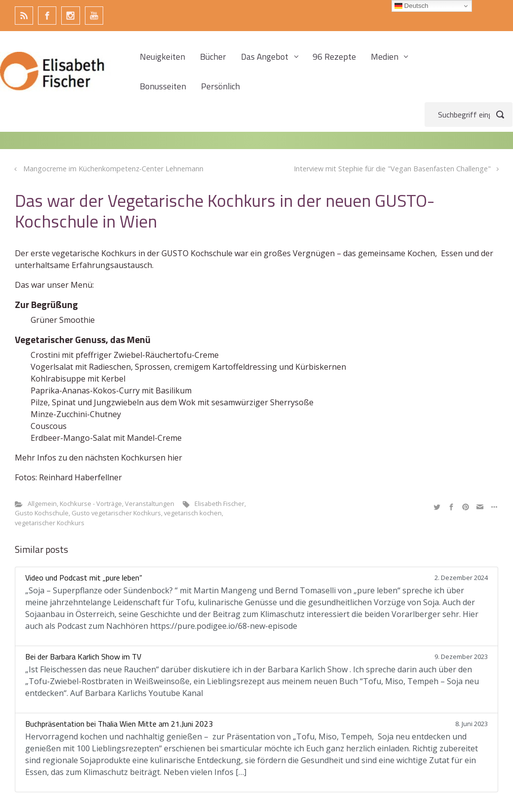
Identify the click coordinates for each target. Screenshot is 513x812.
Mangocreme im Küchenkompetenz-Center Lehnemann (113, 169)
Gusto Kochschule (42, 513)
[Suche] (469, 115)
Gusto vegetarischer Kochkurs (116, 513)
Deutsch (412, 6)
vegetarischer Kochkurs (50, 523)
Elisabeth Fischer (219, 503)
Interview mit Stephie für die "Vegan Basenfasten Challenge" (392, 169)
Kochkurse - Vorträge (91, 503)
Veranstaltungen (150, 503)
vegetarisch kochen (193, 513)
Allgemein (42, 503)
